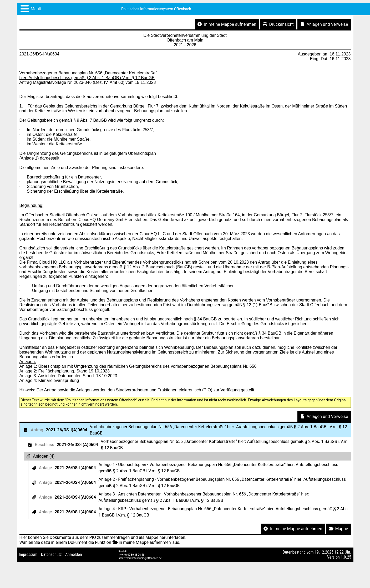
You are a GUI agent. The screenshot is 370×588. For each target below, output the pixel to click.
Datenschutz (51, 554)
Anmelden (74, 554)
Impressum (28, 554)
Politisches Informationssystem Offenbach (156, 9)
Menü (36, 9)
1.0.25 (346, 557)
